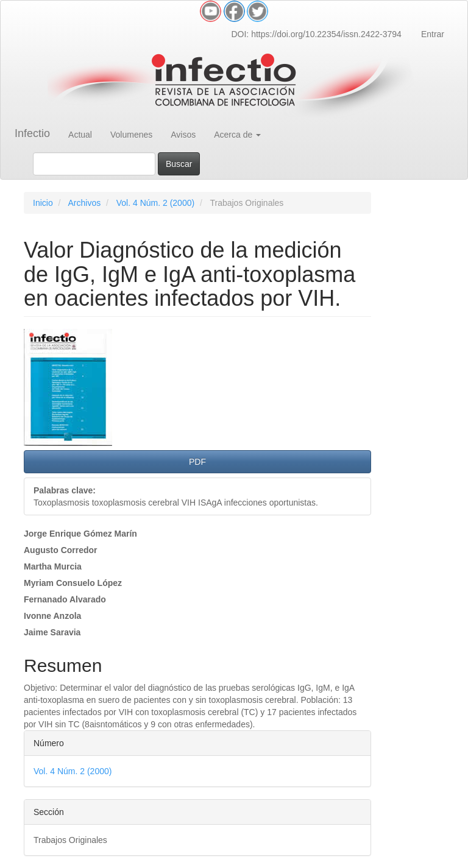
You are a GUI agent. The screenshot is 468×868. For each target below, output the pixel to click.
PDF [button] (197, 462)
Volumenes (131, 135)
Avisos (183, 135)
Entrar (433, 34)
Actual (80, 135)
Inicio (43, 203)
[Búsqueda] (94, 164)
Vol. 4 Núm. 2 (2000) (155, 203)
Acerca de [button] (237, 135)
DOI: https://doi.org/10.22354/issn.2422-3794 (316, 34)
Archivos (84, 203)
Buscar (179, 164)
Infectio (32, 133)
